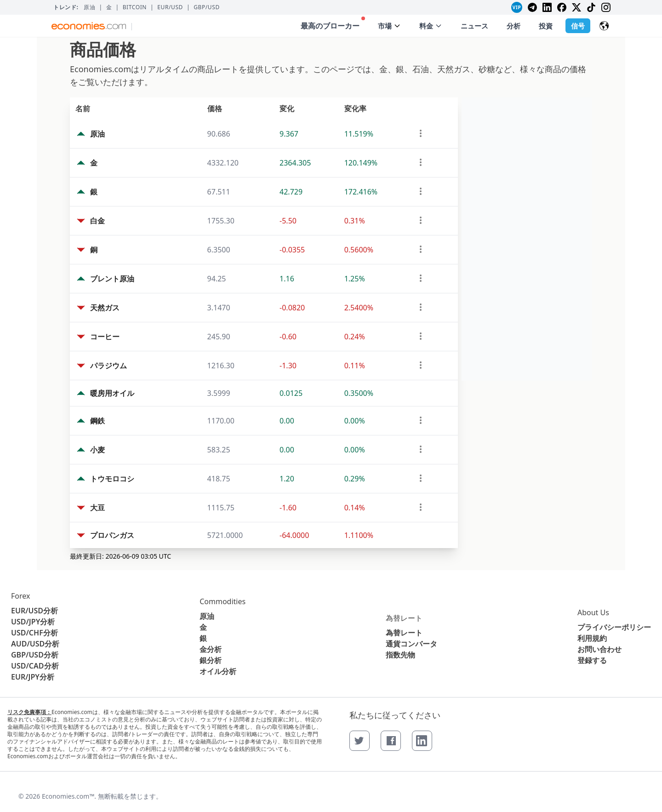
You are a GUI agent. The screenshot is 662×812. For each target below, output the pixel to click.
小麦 (97, 450)
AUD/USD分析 (35, 644)
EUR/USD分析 (34, 611)
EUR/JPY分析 (33, 677)
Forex (20, 596)
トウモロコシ (112, 479)
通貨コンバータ (411, 644)
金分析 (211, 649)
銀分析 (211, 660)
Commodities (223, 601)
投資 (546, 26)
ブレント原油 (112, 279)
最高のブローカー (333, 24)
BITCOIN (135, 7)
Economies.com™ (68, 796)
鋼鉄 (97, 421)
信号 (578, 26)
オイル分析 (218, 671)
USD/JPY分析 (33, 622)
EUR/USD (170, 7)
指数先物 (400, 655)
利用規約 (592, 638)
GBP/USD (207, 7)
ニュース (474, 26)
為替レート (404, 618)
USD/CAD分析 (35, 666)
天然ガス (105, 308)
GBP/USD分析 (35, 655)
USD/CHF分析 (34, 633)
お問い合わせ (599, 649)
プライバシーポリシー (614, 627)
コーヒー (105, 337)
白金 (97, 221)
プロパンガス (112, 535)
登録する (592, 660)
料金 (431, 26)
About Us (593, 612)
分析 (514, 26)
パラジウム (108, 366)
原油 (89, 7)
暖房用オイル (112, 393)
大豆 (97, 508)
